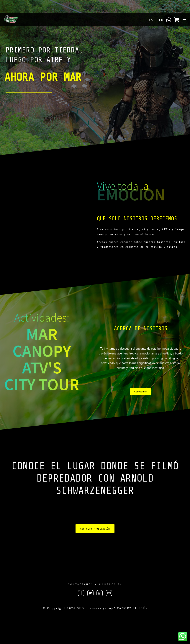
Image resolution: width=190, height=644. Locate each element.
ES (151, 20)
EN (161, 20)
